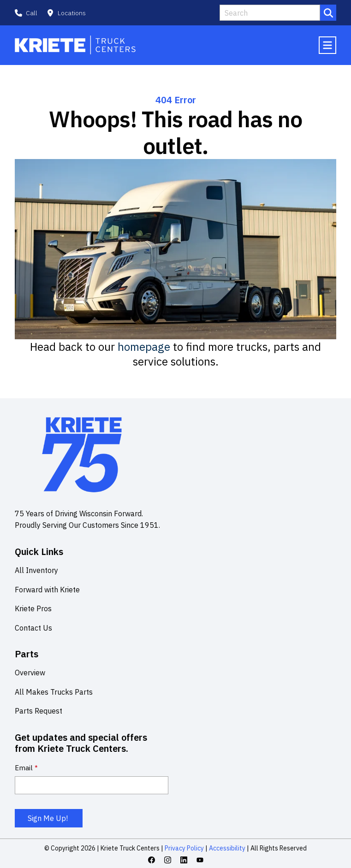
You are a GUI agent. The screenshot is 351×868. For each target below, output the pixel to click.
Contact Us (33, 628)
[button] (66, 13)
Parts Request (39, 711)
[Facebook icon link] (152, 860)
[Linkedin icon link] (184, 860)
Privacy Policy (184, 848)
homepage (144, 347)
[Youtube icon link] (200, 860)
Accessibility (226, 848)
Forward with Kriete (47, 590)
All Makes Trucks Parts (54, 692)
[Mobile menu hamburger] (327, 45)
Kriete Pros (33, 608)
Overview (30, 673)
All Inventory (36, 570)
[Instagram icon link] (168, 860)
